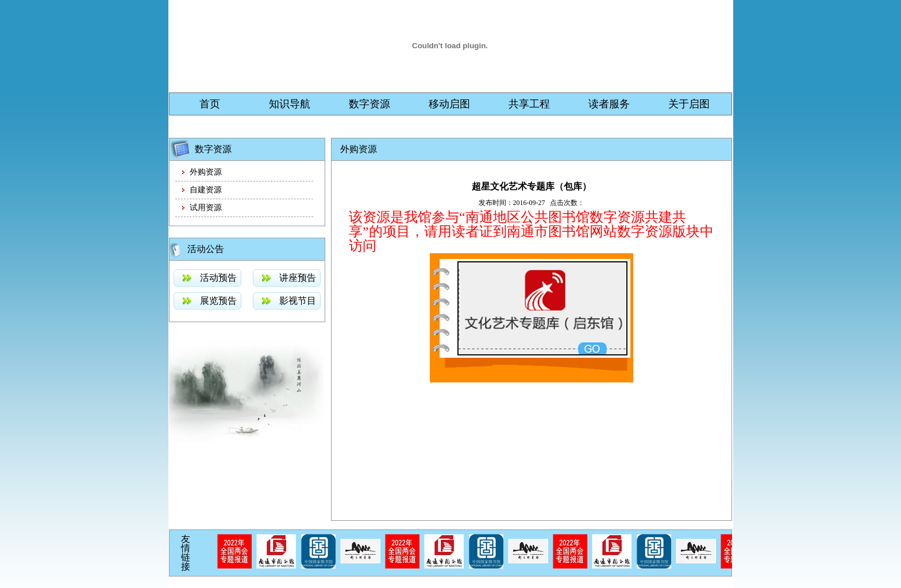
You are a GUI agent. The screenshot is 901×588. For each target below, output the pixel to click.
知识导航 (290, 104)
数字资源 (369, 104)
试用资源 (206, 208)
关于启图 (689, 104)
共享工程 (529, 104)
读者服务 (609, 104)
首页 (210, 104)
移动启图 (449, 104)
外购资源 (206, 172)
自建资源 (206, 190)
